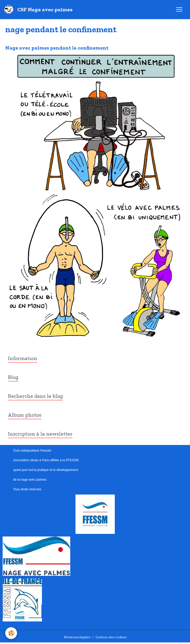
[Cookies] (11, 633)
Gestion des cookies (111, 637)
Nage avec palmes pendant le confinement (57, 48)
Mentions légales (77, 637)
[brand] (39, 9)
